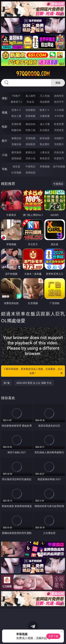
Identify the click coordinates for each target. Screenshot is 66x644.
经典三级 (30, 130)
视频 (5, 112)
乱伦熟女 (45, 130)
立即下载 (53, 636)
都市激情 (16, 152)
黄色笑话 (45, 158)
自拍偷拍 (30, 110)
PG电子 (16, 96)
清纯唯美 (30, 144)
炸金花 (30, 102)
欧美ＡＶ (45, 110)
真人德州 (30, 96)
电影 (5, 127)
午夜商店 (30, 166)
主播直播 (45, 116)
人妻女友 (45, 152)
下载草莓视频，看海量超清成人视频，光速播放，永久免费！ (33, 371)
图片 (5, 141)
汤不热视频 (59, 166)
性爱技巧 (59, 158)
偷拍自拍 (30, 124)
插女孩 (16, 166)
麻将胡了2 (16, 102)
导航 (5, 169)
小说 (5, 155)
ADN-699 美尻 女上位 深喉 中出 (34, 383)
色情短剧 (30, 172)
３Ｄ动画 (59, 110)
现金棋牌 (45, 102)
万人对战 (45, 96)
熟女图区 (45, 144)
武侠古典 (59, 152)
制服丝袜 (16, 130)
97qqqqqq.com (33, 74)
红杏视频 (16, 172)
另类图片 (59, 144)
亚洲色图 (30, 138)
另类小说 (30, 158)
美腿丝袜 (16, 144)
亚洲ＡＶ (16, 110)
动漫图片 (59, 138)
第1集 (7, 383)
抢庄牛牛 (59, 102)
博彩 (5, 98)
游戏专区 (59, 96)
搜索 (58, 83)
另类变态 (59, 130)
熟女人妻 (16, 116)
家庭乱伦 (30, 152)
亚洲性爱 (16, 124)
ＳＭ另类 (59, 116)
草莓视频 (45, 166)
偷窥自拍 (16, 138)
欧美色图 (45, 138)
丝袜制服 (30, 116)
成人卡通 (45, 124)
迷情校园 (16, 158)
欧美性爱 (59, 124)
